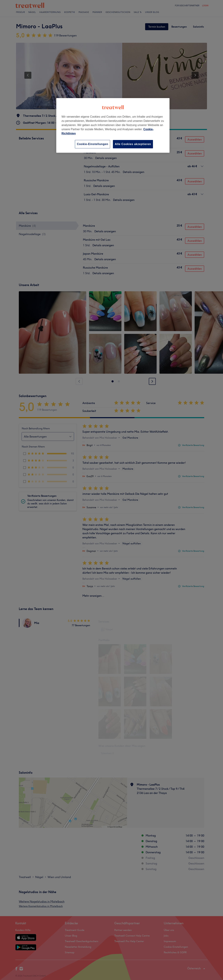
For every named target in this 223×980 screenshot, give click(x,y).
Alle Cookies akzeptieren (133, 144)
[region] (113, 125)
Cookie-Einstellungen (93, 144)
